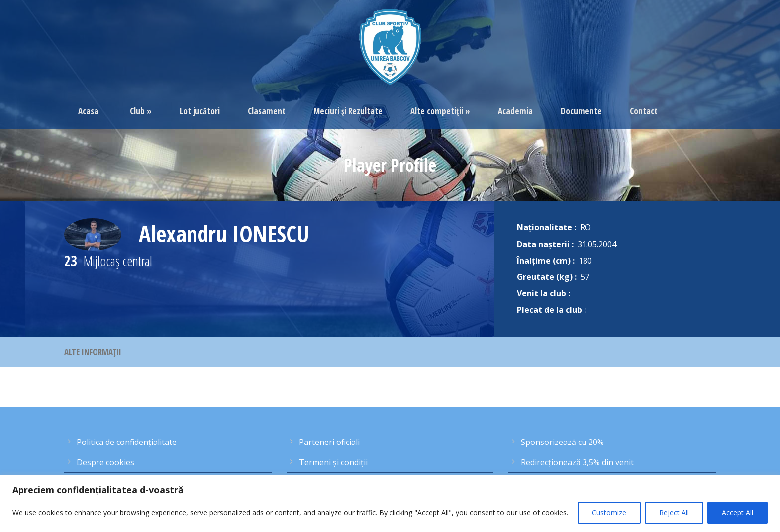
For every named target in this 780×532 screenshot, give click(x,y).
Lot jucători (200, 111)
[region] (390, 503)
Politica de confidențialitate (127, 442)
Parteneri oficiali (329, 442)
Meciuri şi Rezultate (348, 111)
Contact (644, 111)
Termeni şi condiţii (333, 462)
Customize (609, 512)
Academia (515, 111)
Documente (581, 111)
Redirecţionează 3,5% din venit (577, 462)
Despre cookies (105, 462)
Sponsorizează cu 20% (562, 442)
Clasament (267, 111)
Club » (141, 111)
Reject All (674, 512)
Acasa (88, 111)
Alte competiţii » (440, 111)
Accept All (737, 512)
